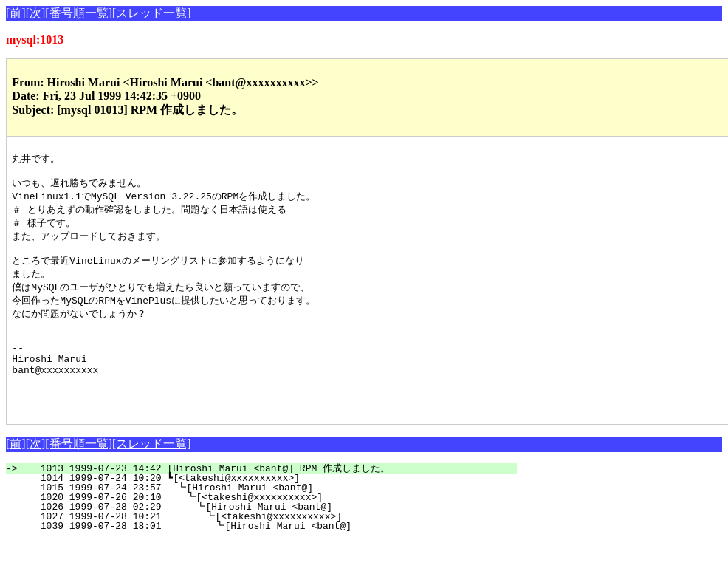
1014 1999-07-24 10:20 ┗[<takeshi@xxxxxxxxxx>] (274, 508)
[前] (16, 13)
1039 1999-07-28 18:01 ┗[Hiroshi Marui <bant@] (269, 556)
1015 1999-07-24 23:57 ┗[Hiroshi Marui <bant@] (272, 518)
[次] (36, 13)
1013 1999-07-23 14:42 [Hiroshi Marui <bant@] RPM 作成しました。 (269, 499)
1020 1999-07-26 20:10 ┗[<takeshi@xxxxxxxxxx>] (271, 527)
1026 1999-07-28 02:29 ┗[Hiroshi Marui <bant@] (271, 537)
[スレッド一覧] (152, 13)
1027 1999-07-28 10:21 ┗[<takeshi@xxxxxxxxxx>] (269, 547)
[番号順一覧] (79, 13)
